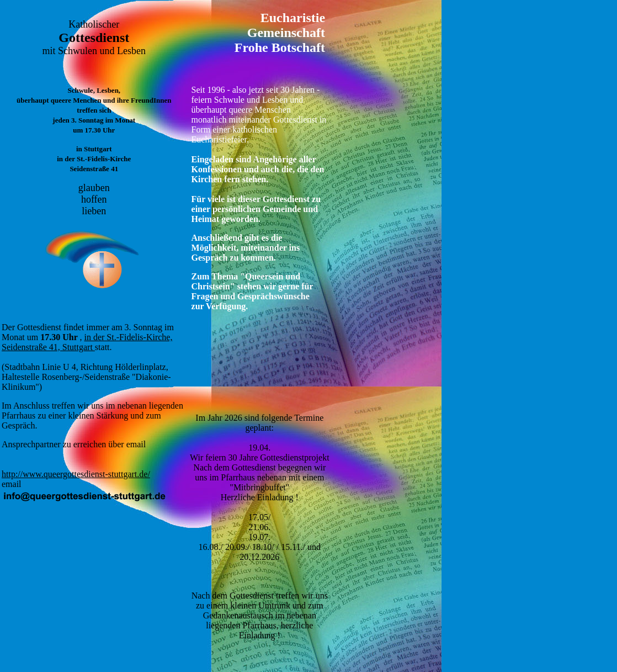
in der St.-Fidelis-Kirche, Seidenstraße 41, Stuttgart (87, 342)
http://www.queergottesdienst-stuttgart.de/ (76, 474)
